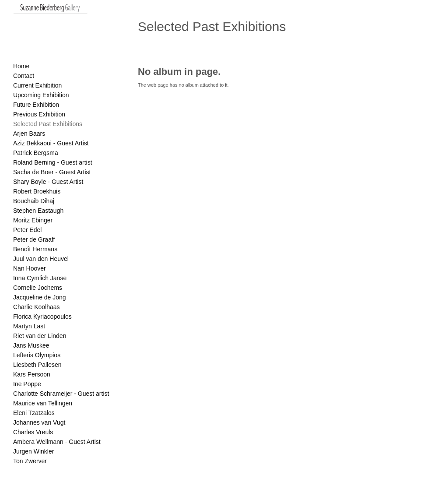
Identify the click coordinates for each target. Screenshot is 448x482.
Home (21, 66)
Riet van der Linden (40, 336)
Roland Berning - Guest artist (53, 162)
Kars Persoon (32, 374)
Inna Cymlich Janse (40, 278)
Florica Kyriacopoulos (42, 317)
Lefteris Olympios (37, 355)
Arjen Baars (29, 134)
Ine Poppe (27, 384)
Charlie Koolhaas (37, 307)
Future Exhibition (36, 105)
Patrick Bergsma (36, 153)
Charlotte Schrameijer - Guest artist (61, 394)
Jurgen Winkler (33, 451)
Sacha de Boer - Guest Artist (52, 172)
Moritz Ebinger (33, 220)
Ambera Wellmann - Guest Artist (57, 442)
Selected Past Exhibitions (48, 124)
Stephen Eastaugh (38, 211)
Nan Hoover (30, 268)
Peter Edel (27, 230)
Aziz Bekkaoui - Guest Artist (51, 143)
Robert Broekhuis (37, 191)
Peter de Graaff (34, 239)
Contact (24, 76)
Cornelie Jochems (38, 288)
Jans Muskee (31, 345)
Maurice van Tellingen (43, 403)
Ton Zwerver (30, 461)
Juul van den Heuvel (41, 259)
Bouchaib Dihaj (34, 201)
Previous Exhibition (39, 114)
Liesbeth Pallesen (37, 365)
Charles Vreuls (33, 432)
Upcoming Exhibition (41, 95)
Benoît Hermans (35, 249)
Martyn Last (29, 326)
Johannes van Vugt (39, 422)
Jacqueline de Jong (40, 297)
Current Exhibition (37, 85)
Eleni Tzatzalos (34, 413)
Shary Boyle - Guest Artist (48, 182)
